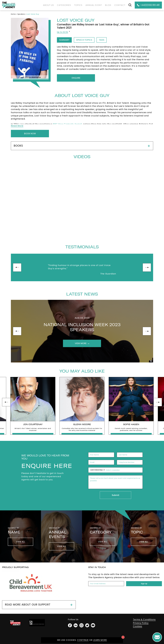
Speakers (21, 14)
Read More (17, 126)
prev (17, 267)
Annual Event (94, 5)
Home (13, 14)
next (147, 267)
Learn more (100, 640)
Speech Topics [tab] (84, 40)
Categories (64, 5)
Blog (108, 5)
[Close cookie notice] (123, 637)
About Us (48, 5)
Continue (83, 640)
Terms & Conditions (144, 619)
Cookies (138, 626)
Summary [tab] (64, 40)
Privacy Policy (141, 623)
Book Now (30, 134)
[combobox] (123, 470)
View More (82, 343)
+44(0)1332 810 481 (148, 5)
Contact (120, 5)
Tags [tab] (102, 40)
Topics (78, 5)
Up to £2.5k (62, 32)
